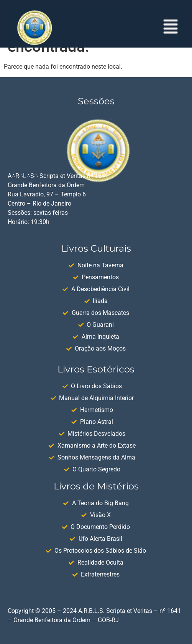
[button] (171, 28)
